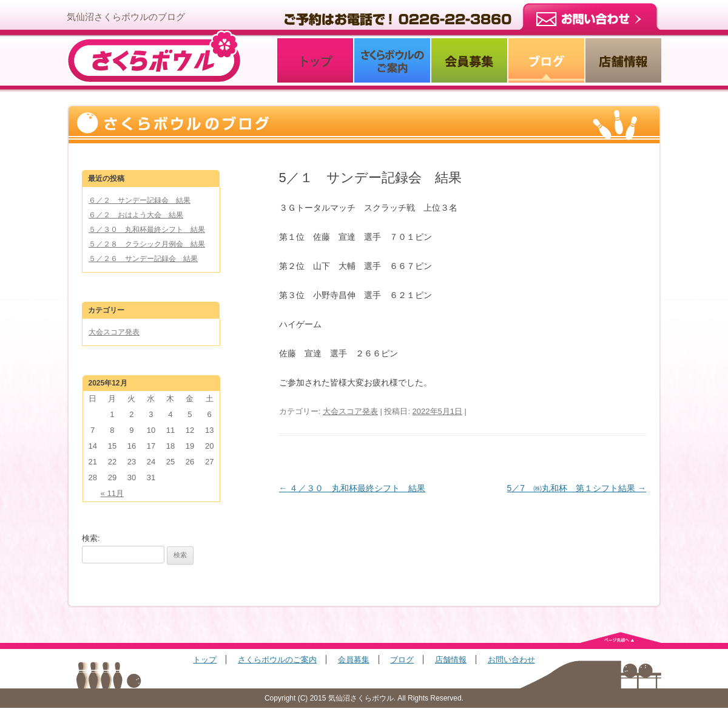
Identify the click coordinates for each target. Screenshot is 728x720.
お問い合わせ (511, 660)
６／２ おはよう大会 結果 (136, 215)
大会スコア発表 (350, 411)
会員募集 (354, 660)
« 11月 (112, 493)
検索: (91, 538)
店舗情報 (451, 660)
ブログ (402, 660)
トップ (205, 660)
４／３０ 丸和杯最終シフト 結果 (352, 488)
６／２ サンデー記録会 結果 (140, 200)
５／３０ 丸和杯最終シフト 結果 (147, 229)
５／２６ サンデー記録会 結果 (143, 259)
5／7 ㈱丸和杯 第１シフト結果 (577, 488)
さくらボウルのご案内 (277, 660)
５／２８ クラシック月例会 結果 (147, 244)
